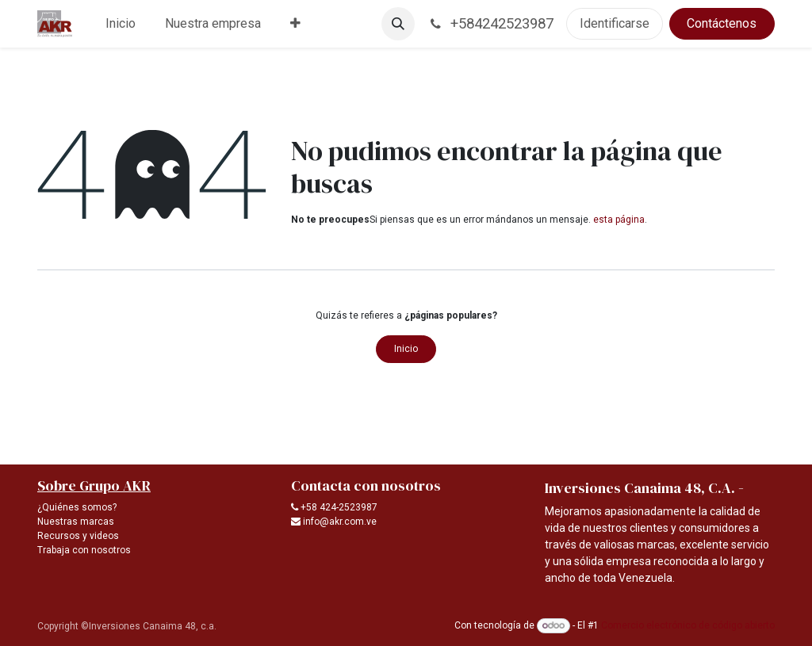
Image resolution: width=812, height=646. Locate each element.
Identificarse (615, 23)
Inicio (406, 349)
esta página (619, 220)
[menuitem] (121, 24)
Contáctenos (722, 23)
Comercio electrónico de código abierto (688, 625)
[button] (398, 24)
